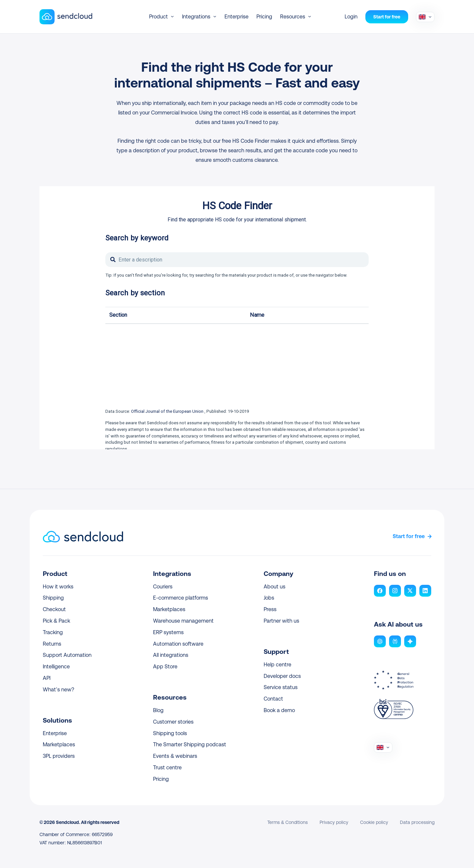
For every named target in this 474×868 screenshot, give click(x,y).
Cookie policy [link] (374, 822)
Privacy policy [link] (334, 822)
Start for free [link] (409, 536)
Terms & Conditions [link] (288, 822)
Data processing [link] (417, 822)
